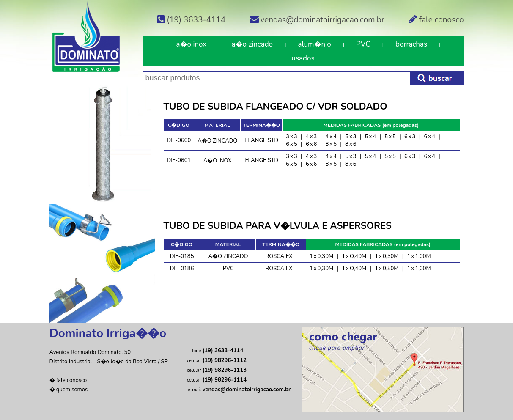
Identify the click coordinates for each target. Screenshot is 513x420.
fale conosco (436, 20)
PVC (363, 44)
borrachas (411, 44)
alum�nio (314, 44)
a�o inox (192, 44)
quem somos (72, 390)
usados (303, 58)
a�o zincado (252, 44)
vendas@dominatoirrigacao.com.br (316, 20)
